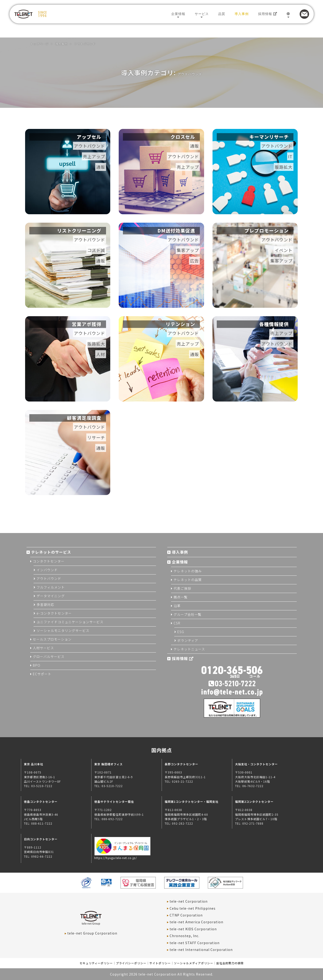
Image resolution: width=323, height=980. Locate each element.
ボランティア (188, 640)
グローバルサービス (49, 657)
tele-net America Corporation (196, 922)
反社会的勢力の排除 (230, 963)
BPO (37, 665)
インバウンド (47, 570)
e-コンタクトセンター (54, 613)
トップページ (39, 44)
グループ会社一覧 (188, 614)
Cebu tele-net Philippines (193, 908)
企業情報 (178, 14)
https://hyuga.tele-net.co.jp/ (122, 856)
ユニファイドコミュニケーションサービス (70, 622)
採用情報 (268, 14)
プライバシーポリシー (131, 963)
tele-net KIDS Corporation (193, 929)
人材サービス (43, 648)
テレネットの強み (188, 571)
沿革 (177, 606)
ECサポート (42, 674)
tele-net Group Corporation (92, 933)
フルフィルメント (51, 587)
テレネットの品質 (188, 580)
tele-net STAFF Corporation (195, 943)
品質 (222, 14)
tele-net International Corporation (201, 950)
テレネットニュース (189, 649)
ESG (181, 632)
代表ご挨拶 (182, 588)
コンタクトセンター (49, 561)
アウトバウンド (49, 578)
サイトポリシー (160, 963)
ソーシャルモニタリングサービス (63, 631)
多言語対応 (45, 605)
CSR (177, 623)
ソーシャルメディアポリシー (194, 963)
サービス (202, 14)
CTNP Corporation (186, 915)
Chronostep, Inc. (184, 936)
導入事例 (242, 14)
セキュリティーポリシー (96, 963)
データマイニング (51, 596)
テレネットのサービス (51, 552)
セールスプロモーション (52, 639)
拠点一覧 (181, 597)
